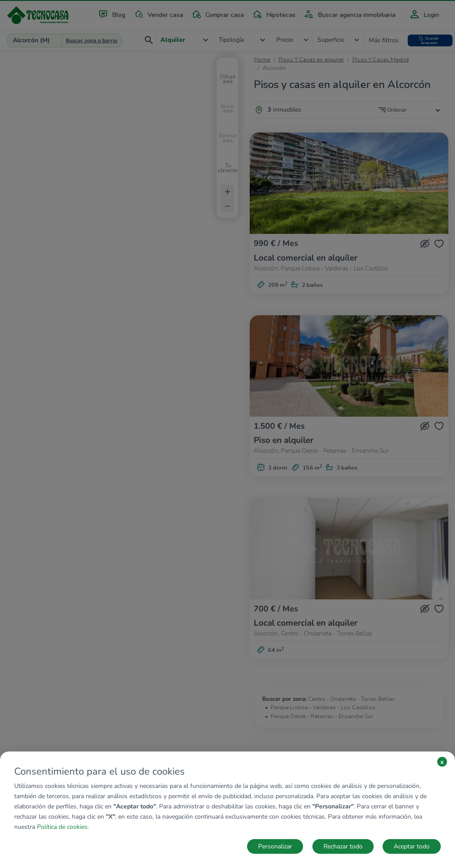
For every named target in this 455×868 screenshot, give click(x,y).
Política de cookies (62, 827)
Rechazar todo (343, 846)
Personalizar (275, 846)
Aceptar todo (412, 846)
